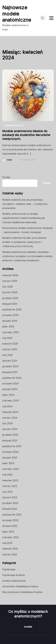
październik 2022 (12, 515)
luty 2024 (8, 423)
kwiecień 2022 (10, 549)
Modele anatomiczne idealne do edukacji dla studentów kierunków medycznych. (26, 135)
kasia (9, 160)
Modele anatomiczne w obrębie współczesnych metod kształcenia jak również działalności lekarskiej (24, 218)
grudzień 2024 (10, 366)
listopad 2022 (10, 509)
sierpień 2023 (10, 458)
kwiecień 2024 (10, 412)
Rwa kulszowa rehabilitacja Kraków (22, 592)
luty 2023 (7, 492)
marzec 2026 (10, 281)
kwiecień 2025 (10, 344)
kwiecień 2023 (10, 480)
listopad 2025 (10, 304)
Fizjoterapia (9, 569)
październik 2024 (12, 378)
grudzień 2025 (10, 298)
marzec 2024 (10, 418)
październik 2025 (12, 309)
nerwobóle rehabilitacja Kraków (20, 586)
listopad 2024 (10, 372)
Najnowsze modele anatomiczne (17, 14)
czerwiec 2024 (11, 401)
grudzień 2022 (10, 503)
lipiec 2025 (8, 326)
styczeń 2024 (10, 429)
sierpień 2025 (10, 321)
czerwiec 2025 (10, 332)
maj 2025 (7, 338)
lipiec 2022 (8, 532)
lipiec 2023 (8, 463)
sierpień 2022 (10, 526)
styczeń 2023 (10, 497)
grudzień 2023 (10, 435)
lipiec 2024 (8, 395)
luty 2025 (7, 355)
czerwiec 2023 (10, 469)
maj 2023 (7, 475)
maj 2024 (7, 406)
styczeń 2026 (10, 292)
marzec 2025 (10, 349)
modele (28, 627)
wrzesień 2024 (11, 384)
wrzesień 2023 (10, 452)
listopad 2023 (10, 441)
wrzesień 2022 (10, 520)
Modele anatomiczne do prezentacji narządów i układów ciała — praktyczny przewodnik (25, 204)
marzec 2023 (10, 486)
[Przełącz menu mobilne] (51, 18)
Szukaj (6, 177)
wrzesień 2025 (10, 315)
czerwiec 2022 (10, 537)
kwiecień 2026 (10, 275)
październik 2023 (12, 446)
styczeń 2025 (10, 361)
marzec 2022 (10, 554)
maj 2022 (7, 543)
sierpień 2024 (10, 389)
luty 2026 (8, 287)
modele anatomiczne (14, 125)
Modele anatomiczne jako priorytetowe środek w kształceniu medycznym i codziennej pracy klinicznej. (24, 242)
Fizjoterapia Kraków (14, 575)
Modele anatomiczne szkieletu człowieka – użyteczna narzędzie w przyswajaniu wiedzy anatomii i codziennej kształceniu (27, 256)
